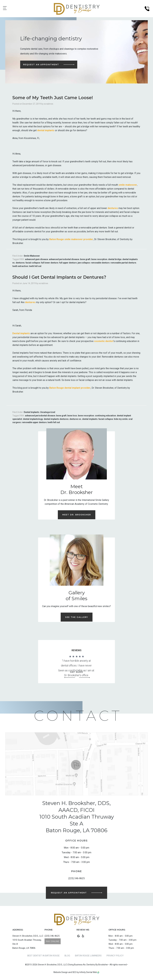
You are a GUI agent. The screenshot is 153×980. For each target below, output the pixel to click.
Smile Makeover (32, 256)
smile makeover (128, 185)
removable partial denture (123, 263)
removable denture (100, 263)
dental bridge (115, 259)
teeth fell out (35, 266)
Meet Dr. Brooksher (77, 515)
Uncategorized (48, 412)
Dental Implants (32, 412)
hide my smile (121, 419)
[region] (77, 667)
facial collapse (33, 263)
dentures (113, 208)
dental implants (46, 130)
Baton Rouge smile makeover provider (71, 239)
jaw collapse (84, 263)
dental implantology (33, 419)
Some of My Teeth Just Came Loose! (53, 98)
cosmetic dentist (104, 341)
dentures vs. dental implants (84, 419)
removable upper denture (34, 422)
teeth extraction (20, 266)
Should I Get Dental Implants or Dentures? (59, 277)
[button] (70, 677)
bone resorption (99, 259)
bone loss (72, 416)
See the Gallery (77, 617)
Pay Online (53, 941)
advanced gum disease (37, 259)
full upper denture (68, 263)
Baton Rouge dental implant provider (70, 388)
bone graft (85, 259)
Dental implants (21, 333)
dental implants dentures (56, 419)
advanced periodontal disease (64, 259)
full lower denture (50, 263)
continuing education (105, 416)
